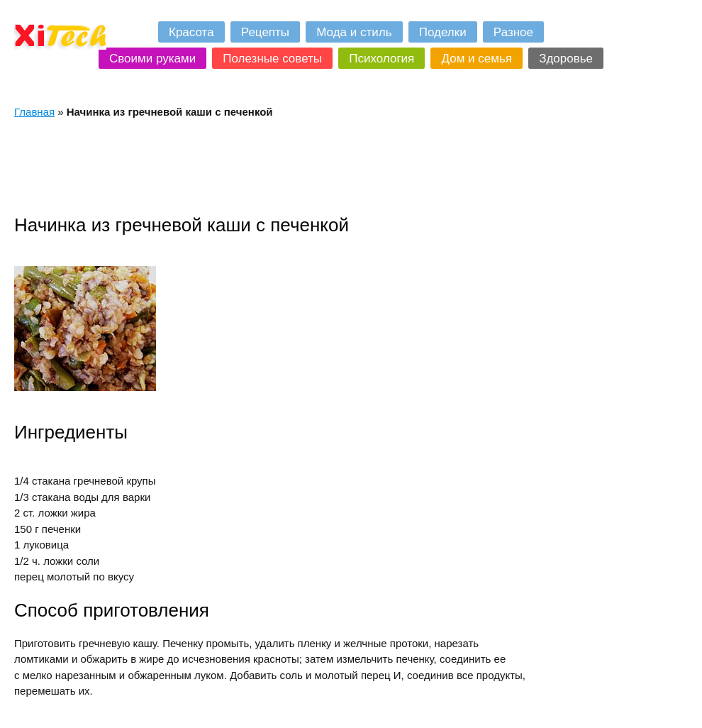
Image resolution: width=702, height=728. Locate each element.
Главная (34, 112)
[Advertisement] (272, 166)
